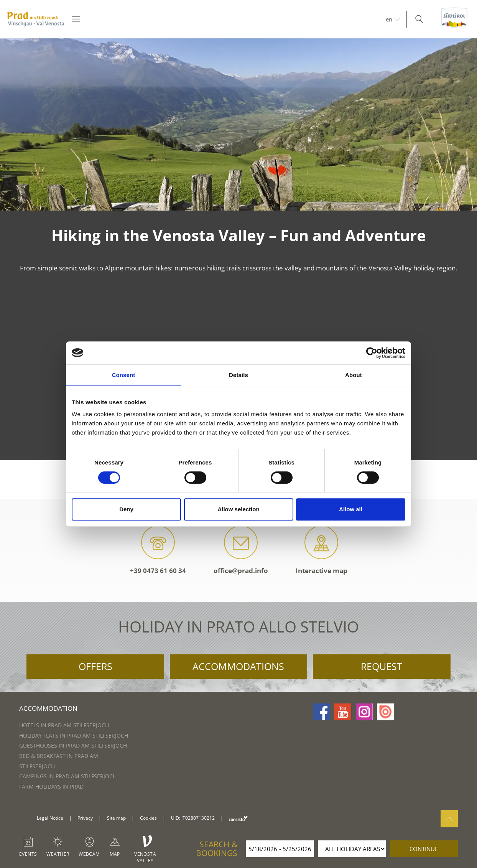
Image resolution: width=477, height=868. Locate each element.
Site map (116, 818)
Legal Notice (50, 818)
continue (424, 849)
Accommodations (238, 666)
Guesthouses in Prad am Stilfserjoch (73, 745)
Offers (95, 666)
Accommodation (48, 708)
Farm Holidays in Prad (51, 786)
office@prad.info (241, 550)
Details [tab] (238, 375)
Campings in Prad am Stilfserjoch (68, 776)
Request (382, 666)
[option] (238, 124)
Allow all (351, 509)
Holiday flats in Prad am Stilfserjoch (74, 735)
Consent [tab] (124, 375)
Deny (126, 509)
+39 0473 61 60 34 (158, 550)
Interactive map (322, 550)
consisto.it (238, 818)
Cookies (148, 818)
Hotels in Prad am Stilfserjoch (64, 725)
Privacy (85, 818)
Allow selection (238, 509)
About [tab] (354, 375)
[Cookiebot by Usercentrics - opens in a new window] (372, 353)
